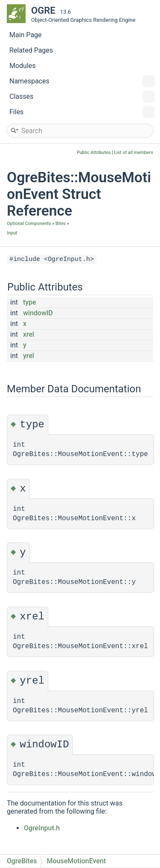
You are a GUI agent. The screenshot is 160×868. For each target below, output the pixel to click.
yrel (29, 356)
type (30, 302)
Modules (23, 66)
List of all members (134, 153)
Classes (82, 97)
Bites (61, 224)
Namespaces (82, 81)
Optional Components (29, 224)
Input (12, 233)
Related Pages (31, 50)
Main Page (26, 35)
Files (82, 112)
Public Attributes (94, 153)
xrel (29, 334)
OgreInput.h (42, 828)
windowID (38, 313)
